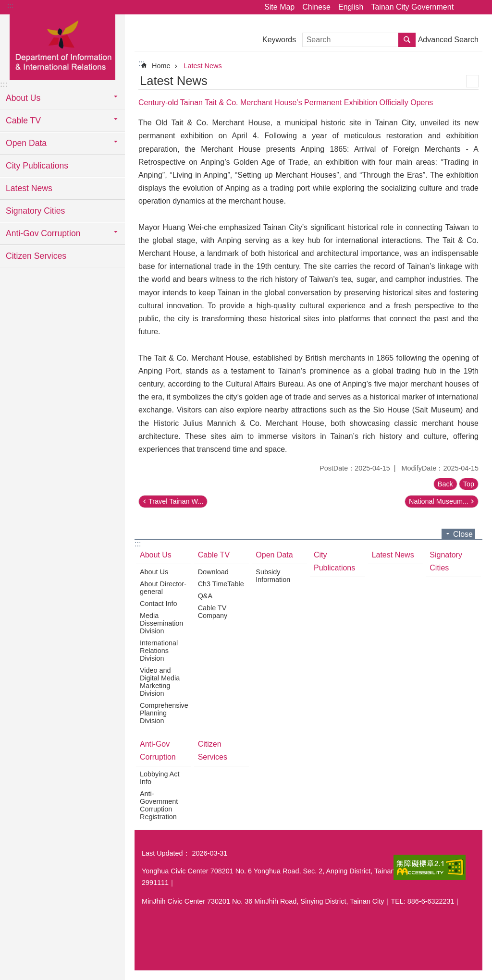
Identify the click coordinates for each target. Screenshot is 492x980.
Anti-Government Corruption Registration (159, 805)
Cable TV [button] (23, 121)
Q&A (205, 596)
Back (445, 484)
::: (10, 6)
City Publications (37, 166)
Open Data (274, 555)
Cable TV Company (213, 612)
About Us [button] (23, 98)
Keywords (279, 40)
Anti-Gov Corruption (158, 750)
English (351, 7)
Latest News (29, 188)
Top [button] (469, 484)
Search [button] (407, 40)
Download (213, 572)
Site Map (279, 7)
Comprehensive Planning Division (164, 713)
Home (161, 66)
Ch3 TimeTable (221, 584)
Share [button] (466, 7)
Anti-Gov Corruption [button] (43, 233)
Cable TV (214, 555)
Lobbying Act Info (160, 778)
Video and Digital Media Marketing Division (160, 682)
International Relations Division (159, 651)
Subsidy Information (273, 576)
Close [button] (463, 534)
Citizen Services (36, 256)
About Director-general (163, 588)
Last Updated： (166, 853)
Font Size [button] (479, 7)
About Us (156, 555)
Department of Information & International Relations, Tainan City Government (62, 47)
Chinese (316, 7)
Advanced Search (448, 40)
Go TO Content (5, 5)
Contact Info (159, 604)
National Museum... (439, 501)
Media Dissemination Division (161, 623)
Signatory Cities (35, 211)
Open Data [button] (26, 143)
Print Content (472, 81)
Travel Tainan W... (176, 501)
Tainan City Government (412, 7)
